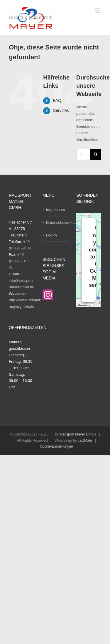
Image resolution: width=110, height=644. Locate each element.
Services (61, 110)
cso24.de (85, 441)
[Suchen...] (83, 154)
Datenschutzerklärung (55, 222)
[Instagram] (48, 295)
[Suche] (96, 154)
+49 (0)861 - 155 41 (19, 261)
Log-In (51, 235)
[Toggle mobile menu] (98, 10)
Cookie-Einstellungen (56, 446)
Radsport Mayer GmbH (78, 434)
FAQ (57, 100)
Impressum (55, 210)
